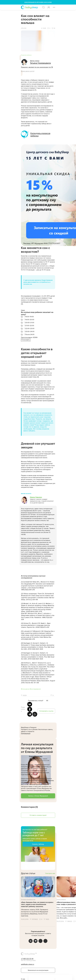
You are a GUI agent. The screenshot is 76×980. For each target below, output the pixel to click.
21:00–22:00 (30, 326)
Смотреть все (50, 873)
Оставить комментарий (38, 815)
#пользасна (25, 689)
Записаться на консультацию (38, 970)
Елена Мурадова (36, 756)
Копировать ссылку (46, 711)
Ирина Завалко (36, 497)
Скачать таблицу (38, 844)
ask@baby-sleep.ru (28, 964)
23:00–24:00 (30, 331)
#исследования (35, 689)
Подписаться (26, 733)
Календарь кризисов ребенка (40, 135)
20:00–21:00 (30, 323)
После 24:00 (30, 334)
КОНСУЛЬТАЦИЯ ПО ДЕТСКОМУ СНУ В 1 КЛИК (38, 2)
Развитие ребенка (26, 55)
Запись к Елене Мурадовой (38, 796)
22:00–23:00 (30, 329)
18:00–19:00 (29, 317)
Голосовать (26, 340)
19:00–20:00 (30, 320)
